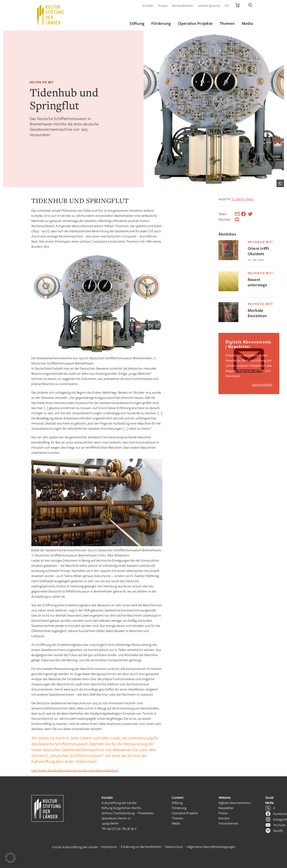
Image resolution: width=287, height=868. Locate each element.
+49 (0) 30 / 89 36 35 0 (121, 828)
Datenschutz (174, 847)
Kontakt (148, 5)
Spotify (278, 830)
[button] (10, 858)
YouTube (279, 825)
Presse (163, 5)
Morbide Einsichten (257, 313)
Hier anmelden (262, 384)
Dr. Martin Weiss (243, 199)
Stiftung (177, 803)
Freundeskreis (228, 823)
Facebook (280, 814)
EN (227, 5)
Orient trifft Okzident (258, 251)
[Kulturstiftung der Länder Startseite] (50, 15)
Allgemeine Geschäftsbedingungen (211, 847)
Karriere (224, 818)
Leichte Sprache (209, 5)
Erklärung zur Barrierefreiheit (141, 847)
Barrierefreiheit (183, 5)
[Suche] (250, 5)
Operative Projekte (185, 813)
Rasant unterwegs (257, 282)
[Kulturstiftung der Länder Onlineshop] (238, 5)
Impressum (109, 847)
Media (176, 823)
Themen (178, 818)
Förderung (179, 808)
